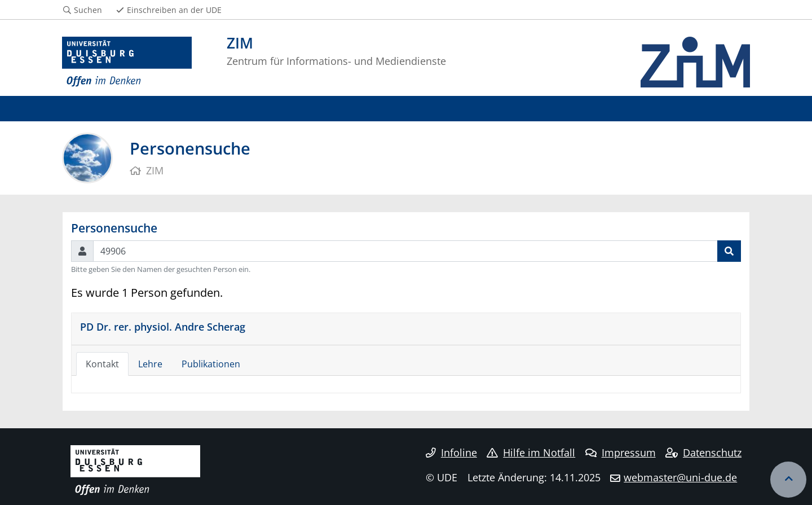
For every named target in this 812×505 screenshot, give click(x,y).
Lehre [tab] (150, 364)
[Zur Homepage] (127, 62)
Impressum (621, 453)
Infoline (451, 453)
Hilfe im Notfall (531, 453)
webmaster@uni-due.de (680, 477)
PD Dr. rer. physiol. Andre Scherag (163, 326)
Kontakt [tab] (102, 364)
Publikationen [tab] (211, 364)
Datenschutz (703, 453)
